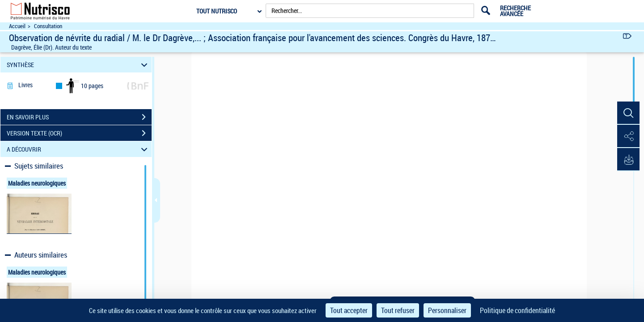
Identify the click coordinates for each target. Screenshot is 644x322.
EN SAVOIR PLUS (79, 117)
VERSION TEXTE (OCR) (79, 133)
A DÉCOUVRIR (78, 149)
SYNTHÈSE (78, 65)
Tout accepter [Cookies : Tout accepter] (349, 310)
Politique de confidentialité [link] (517, 310)
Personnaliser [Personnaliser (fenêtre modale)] (447, 310)
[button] (628, 113)
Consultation (48, 26)
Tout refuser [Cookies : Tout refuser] (398, 310)
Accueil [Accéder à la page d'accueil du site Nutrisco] (17, 26)
